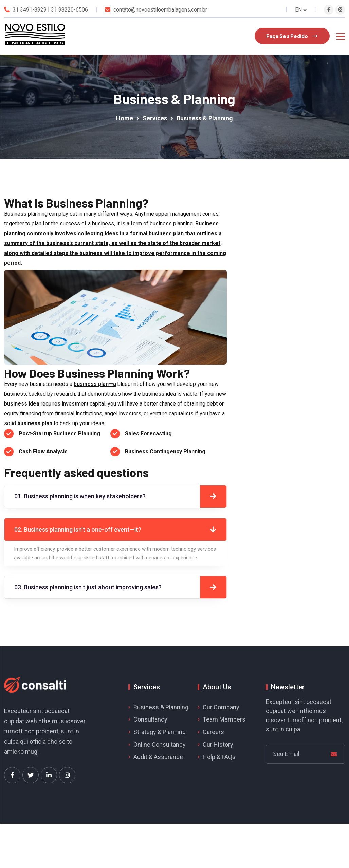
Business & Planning (161, 707)
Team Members (224, 719)
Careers (213, 732)
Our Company (221, 707)
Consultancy (150, 719)
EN (301, 10)
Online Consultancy (160, 744)
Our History (218, 744)
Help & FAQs (219, 757)
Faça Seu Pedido (292, 36)
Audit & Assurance (158, 757)
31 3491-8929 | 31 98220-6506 (50, 10)
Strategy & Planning (160, 732)
